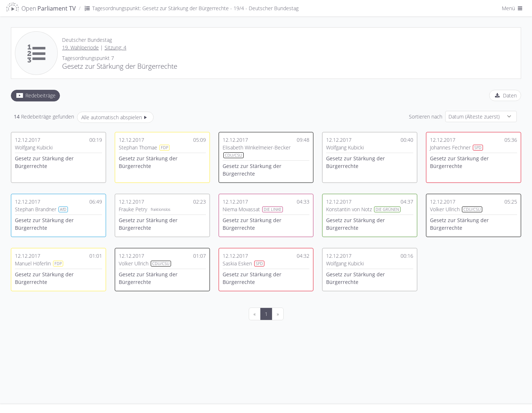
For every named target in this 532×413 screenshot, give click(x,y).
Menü (513, 8)
